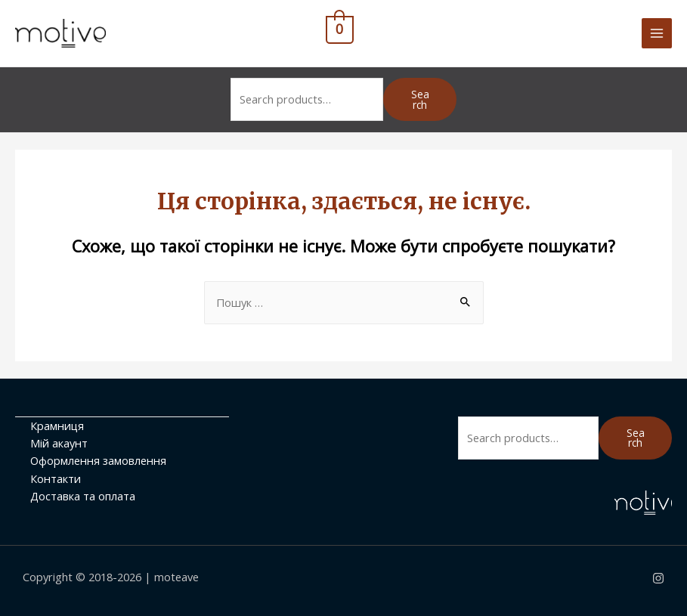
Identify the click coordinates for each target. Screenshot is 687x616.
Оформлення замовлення (98, 460)
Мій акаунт (59, 443)
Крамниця (57, 426)
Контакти (56, 478)
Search (420, 99)
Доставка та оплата (83, 496)
